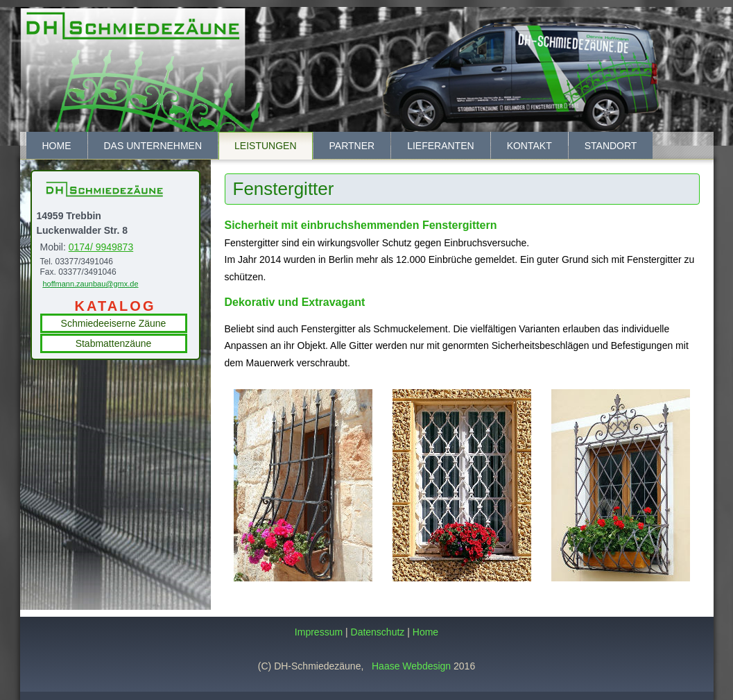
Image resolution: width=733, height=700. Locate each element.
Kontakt (529, 146)
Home (57, 146)
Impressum (319, 632)
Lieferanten (440, 146)
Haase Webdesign (411, 666)
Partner (352, 146)
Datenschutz (378, 632)
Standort (611, 146)
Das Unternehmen (153, 146)
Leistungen (265, 146)
